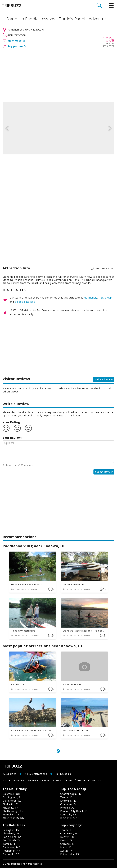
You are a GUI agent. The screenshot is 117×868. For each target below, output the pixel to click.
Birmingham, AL (12, 797)
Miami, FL (66, 847)
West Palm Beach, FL (15, 818)
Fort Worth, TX (12, 840)
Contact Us (95, 780)
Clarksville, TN (11, 804)
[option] (58, 128)
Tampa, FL (67, 797)
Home (6, 780)
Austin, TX (66, 851)
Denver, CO (67, 837)
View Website (16, 41)
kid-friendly (91, 298)
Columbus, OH (11, 794)
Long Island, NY (12, 837)
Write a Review (104, 379)
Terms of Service (75, 780)
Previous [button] (7, 128)
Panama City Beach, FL (74, 811)
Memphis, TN (11, 814)
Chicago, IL (67, 844)
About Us (19, 780)
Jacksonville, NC (70, 818)
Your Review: (12, 438)
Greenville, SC (11, 854)
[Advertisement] (58, 74)
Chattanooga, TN (13, 811)
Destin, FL (66, 840)
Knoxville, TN (11, 808)
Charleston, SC (69, 833)
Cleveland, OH (11, 833)
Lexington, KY (11, 830)
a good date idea (25, 302)
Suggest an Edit (18, 46)
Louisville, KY (68, 814)
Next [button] (110, 128)
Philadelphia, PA (70, 854)
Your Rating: (12, 422)
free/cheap (105, 298)
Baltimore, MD (12, 847)
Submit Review (104, 472)
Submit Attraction (38, 780)
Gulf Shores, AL (12, 801)
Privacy (57, 780)
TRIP (12, 6)
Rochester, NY (11, 851)
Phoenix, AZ (67, 808)
